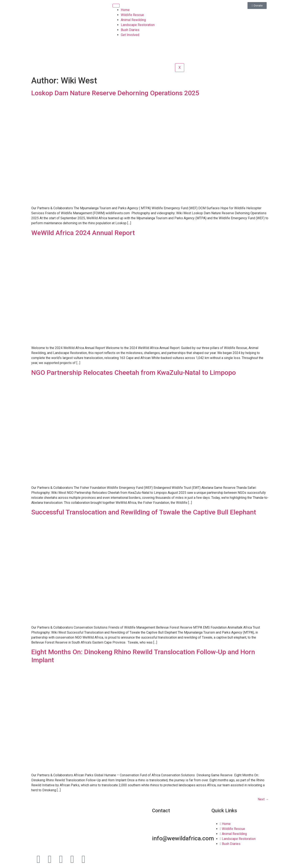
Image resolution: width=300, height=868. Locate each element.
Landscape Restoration (138, 25)
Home (125, 10)
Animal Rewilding (133, 20)
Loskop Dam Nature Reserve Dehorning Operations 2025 (115, 93)
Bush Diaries (130, 30)
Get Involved (130, 35)
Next (263, 799)
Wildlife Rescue (132, 15)
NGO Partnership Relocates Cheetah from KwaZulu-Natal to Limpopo (134, 373)
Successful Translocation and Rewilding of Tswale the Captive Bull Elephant (144, 512)
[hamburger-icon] (116, 6)
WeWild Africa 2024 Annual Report (83, 233)
